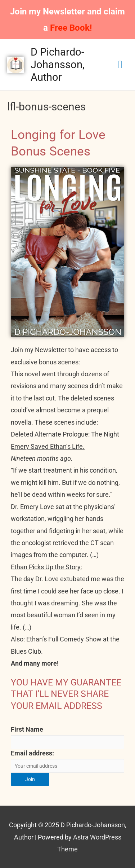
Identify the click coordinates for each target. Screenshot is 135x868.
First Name (27, 729)
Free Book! (71, 28)
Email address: (32, 753)
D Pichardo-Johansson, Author (58, 65)
